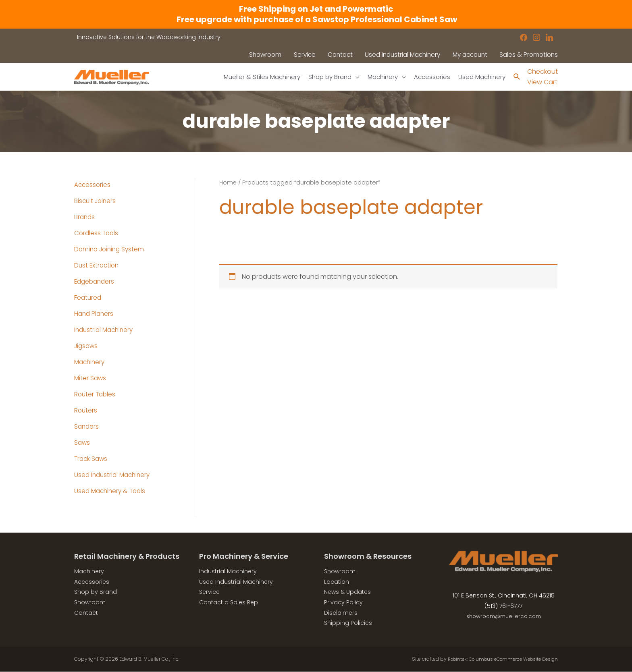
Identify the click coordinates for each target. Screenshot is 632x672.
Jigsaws (87, 346)
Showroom (90, 603)
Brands (85, 217)
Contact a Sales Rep (229, 603)
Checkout (543, 72)
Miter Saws (91, 379)
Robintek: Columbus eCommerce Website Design (498, 659)
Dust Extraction (98, 266)
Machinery (90, 362)
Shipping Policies (348, 623)
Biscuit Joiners (96, 201)
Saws (82, 443)
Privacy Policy (343, 603)
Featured (88, 298)
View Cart (542, 82)
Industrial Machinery (105, 330)
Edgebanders (96, 282)
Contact (86, 613)
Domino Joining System (111, 250)
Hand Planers (95, 314)
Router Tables (96, 395)
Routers (86, 411)
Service (209, 592)
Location (337, 582)
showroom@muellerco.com (504, 616)
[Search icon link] (517, 77)
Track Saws (92, 459)
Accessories (93, 185)
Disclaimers (341, 613)
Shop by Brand (96, 592)
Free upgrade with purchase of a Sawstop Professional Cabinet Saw (316, 19)
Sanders (87, 427)
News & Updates (347, 592)
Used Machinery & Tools (112, 491)
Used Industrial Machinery (114, 475)
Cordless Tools (97, 233)
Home (228, 183)
